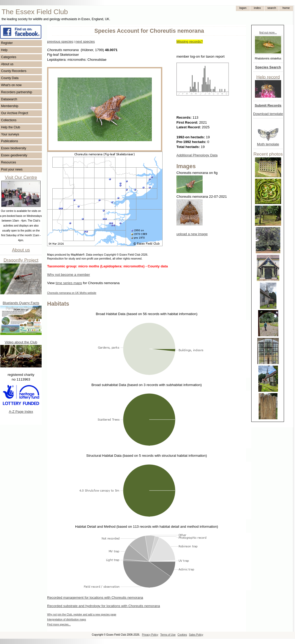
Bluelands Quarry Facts (21, 303)
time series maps (69, 283)
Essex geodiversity (14, 155)
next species (85, 42)
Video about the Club (21, 342)
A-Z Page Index (21, 412)
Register (7, 43)
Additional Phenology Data (197, 155)
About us (7, 64)
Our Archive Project (15, 113)
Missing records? (190, 42)
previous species (60, 42)
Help (4, 50)
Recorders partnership (17, 92)
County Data (10, 78)
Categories (9, 57)
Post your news (12, 169)
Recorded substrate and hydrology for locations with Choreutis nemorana (104, 606)
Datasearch (9, 99)
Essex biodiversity (14, 148)
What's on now (11, 85)
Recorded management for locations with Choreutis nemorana (95, 598)
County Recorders (14, 71)
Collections (9, 120)
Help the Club (11, 127)
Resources (9, 162)
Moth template (268, 144)
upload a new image (192, 234)
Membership (10, 106)
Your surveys (10, 134)
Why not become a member (69, 275)
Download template (268, 114)
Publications (10, 141)
